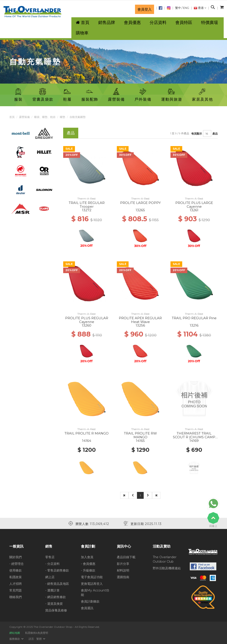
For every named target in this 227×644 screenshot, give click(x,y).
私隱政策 (16, 577)
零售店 (50, 557)
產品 (215, 134)
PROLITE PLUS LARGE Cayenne (194, 205)
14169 (194, 441)
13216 (194, 325)
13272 (87, 210)
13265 (140, 210)
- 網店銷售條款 (56, 597)
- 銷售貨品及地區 (57, 584)
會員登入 (145, 9)
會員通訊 (87, 608)
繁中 (178, 8)
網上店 (50, 577)
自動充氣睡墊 (78, 117)
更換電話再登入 (92, 584)
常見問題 (16, 590)
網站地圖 (15, 633)
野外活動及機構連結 (167, 568)
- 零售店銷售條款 (57, 570)
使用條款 (16, 570)
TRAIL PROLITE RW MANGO (140, 435)
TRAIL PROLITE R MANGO (87, 433)
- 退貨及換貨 (54, 604)
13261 (194, 210)
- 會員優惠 (88, 564)
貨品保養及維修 (56, 610)
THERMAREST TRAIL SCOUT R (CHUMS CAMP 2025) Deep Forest (194, 437)
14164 (87, 441)
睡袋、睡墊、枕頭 (45, 117)
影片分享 (123, 564)
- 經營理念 (17, 564)
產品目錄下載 (126, 557)
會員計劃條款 (90, 601)
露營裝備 (24, 117)
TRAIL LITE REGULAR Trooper (87, 205)
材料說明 (123, 570)
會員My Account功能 (95, 593)
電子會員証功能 (92, 577)
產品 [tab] (71, 133)
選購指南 (123, 577)
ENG (186, 8)
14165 (140, 441)
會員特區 (184, 23)
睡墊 (63, 117)
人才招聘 (16, 584)
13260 (87, 325)
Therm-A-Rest (87, 199)
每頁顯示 (197, 134)
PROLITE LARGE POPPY (140, 203)
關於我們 (16, 557)
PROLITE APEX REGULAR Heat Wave (140, 320)
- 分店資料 (52, 564)
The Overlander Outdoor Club (165, 559)
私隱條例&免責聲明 (37, 633)
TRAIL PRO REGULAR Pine (194, 318)
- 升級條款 (88, 570)
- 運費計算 (52, 590)
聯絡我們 (16, 597)
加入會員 (87, 557)
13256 (140, 325)
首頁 (12, 117)
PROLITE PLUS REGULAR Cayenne (87, 320)
